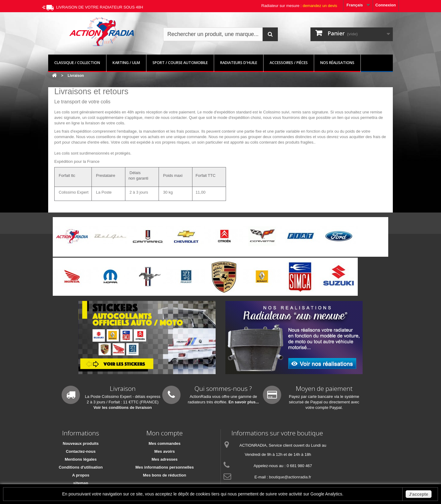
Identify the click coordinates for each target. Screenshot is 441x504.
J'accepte (419, 494)
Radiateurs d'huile (239, 63)
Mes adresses (165, 459)
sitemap (81, 483)
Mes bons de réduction (165, 475)
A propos (81, 475)
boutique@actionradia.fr (290, 477)
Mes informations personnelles (165, 467)
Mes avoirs (165, 451)
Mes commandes (165, 443)
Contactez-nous (81, 451)
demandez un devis (320, 6)
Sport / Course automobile (180, 63)
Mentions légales (81, 459)
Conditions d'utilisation (81, 467)
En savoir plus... (244, 402)
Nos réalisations (337, 63)
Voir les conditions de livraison (123, 407)
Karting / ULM (126, 63)
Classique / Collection (77, 63)
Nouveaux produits (81, 443)
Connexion (386, 5)
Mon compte (165, 433)
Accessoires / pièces (289, 63)
